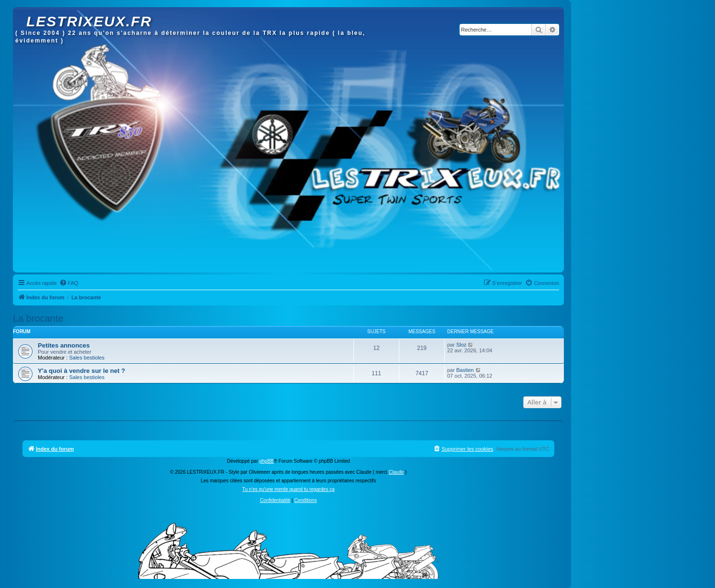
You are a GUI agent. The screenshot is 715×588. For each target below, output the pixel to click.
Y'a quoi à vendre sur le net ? (82, 371)
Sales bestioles (87, 358)
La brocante (38, 318)
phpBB (266, 461)
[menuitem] (69, 283)
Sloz (461, 345)
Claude (396, 472)
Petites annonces (64, 345)
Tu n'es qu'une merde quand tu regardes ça (288, 489)
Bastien (465, 370)
